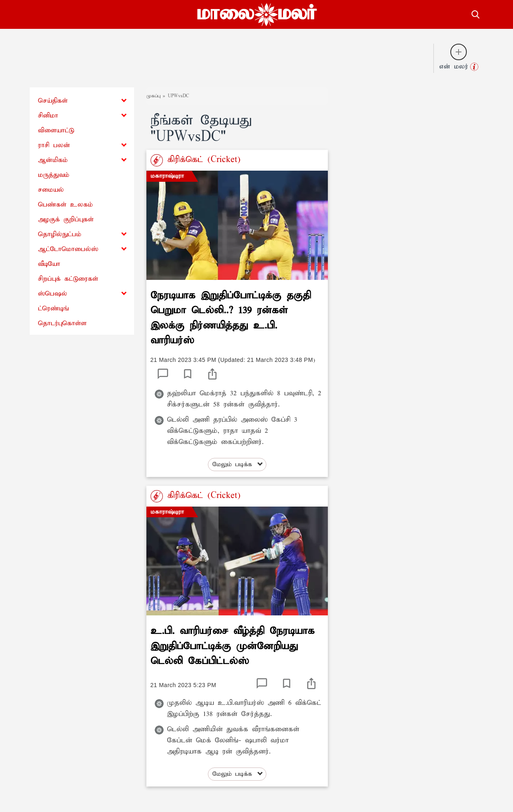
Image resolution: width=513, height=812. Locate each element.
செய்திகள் (53, 101)
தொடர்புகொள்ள (62, 323)
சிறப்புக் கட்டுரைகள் (68, 279)
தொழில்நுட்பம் (60, 234)
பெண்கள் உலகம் (65, 205)
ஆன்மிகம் (53, 160)
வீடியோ (49, 264)
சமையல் (51, 190)
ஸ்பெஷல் (53, 294)
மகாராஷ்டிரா (167, 176)
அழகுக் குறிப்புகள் (66, 219)
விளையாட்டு (56, 130)
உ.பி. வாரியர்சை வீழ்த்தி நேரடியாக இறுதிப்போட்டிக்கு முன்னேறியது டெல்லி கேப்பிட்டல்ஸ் (233, 646)
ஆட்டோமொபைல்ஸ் (68, 249)
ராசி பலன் (54, 145)
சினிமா (48, 116)
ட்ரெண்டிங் (53, 309)
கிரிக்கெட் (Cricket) (202, 160)
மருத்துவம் (54, 175)
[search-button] (475, 13)
